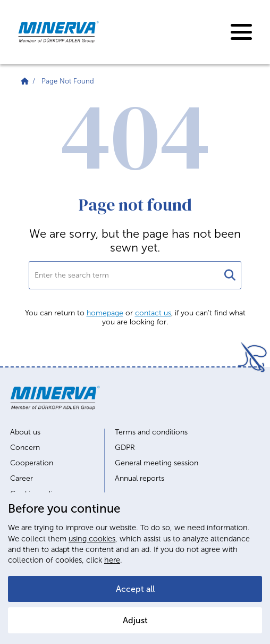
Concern (25, 448)
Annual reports (140, 479)
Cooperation (32, 463)
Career (22, 479)
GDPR (125, 448)
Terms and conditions (151, 432)
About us (25, 432)
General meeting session (157, 463)
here (112, 560)
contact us (153, 313)
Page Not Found (68, 81)
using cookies (92, 539)
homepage (105, 313)
